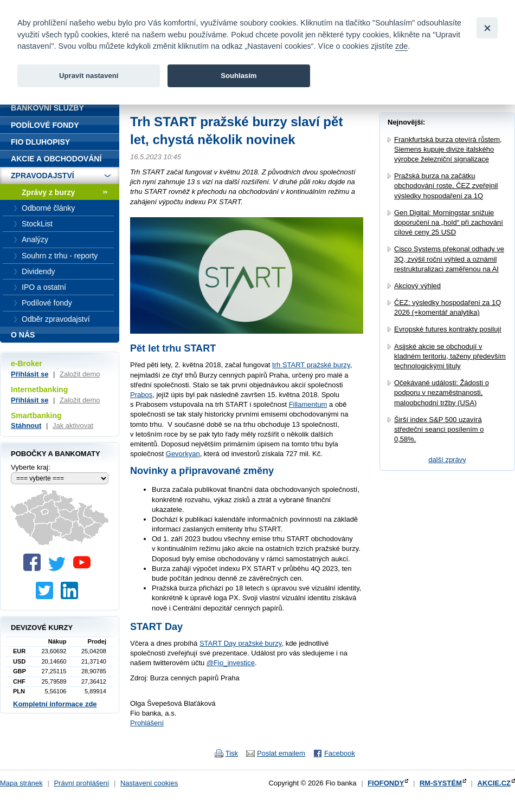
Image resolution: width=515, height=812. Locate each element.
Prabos (141, 395)
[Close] (487, 28)
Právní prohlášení (81, 783)
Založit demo (80, 374)
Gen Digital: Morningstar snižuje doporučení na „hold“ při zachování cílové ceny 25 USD (449, 222)
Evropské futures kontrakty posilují (448, 329)
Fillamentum (308, 404)
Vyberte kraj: (31, 467)
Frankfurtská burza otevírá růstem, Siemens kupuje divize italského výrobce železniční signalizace (448, 149)
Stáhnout (26, 426)
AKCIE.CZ (494, 783)
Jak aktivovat (73, 426)
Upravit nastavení (89, 76)
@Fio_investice (231, 663)
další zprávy (447, 460)
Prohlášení (147, 723)
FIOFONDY (386, 783)
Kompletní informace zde (55, 704)
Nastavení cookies (149, 783)
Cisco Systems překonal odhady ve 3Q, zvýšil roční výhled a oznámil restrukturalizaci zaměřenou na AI (449, 259)
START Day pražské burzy (240, 643)
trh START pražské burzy (311, 365)
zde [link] (401, 46)
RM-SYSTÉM (441, 783)
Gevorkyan (183, 454)
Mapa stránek (21, 783)
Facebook (340, 753)
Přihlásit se (30, 374)
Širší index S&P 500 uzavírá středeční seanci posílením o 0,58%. (439, 429)
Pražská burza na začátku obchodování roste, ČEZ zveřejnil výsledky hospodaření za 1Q (446, 186)
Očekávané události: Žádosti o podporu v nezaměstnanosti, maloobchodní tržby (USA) (442, 392)
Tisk (232, 753)
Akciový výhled (417, 286)
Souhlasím (239, 76)
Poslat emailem (281, 753)
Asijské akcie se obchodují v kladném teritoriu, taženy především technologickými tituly (450, 356)
